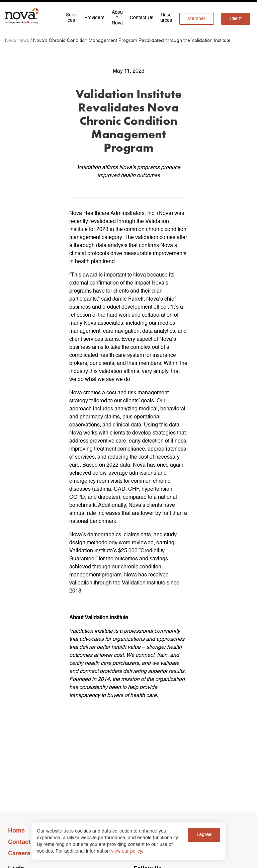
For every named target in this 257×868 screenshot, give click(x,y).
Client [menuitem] (236, 19)
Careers (19, 854)
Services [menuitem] (71, 18)
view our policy (126, 851)
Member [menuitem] (197, 19)
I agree (204, 835)
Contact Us (24, 842)
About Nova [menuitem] (117, 18)
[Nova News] (18, 41)
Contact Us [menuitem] (142, 18)
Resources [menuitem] (166, 18)
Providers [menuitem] (94, 18)
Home (16, 831)
